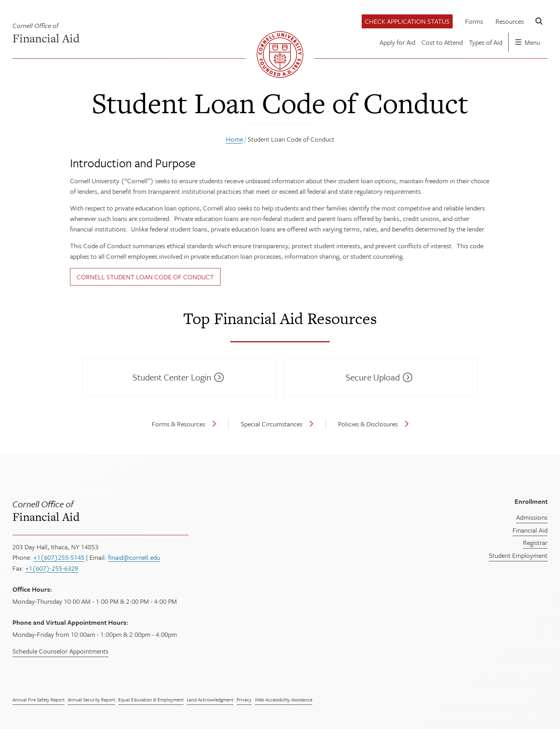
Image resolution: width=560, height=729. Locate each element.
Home (234, 139)
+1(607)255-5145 (59, 557)
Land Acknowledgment (210, 699)
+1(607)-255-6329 (52, 568)
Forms (474, 21)
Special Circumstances (272, 424)
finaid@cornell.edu (134, 557)
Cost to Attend (442, 42)
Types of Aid (486, 42)
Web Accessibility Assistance (283, 699)
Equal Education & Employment (151, 699)
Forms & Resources (178, 424)
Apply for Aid (397, 42)
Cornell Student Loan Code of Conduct (145, 277)
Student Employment (518, 555)
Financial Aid (189, 510)
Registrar (535, 542)
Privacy (244, 699)
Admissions (532, 517)
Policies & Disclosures (368, 424)
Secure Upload (373, 377)
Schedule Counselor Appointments (60, 651)
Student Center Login (172, 377)
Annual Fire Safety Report (38, 699)
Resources (510, 21)
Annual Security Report (91, 699)
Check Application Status (407, 21)
